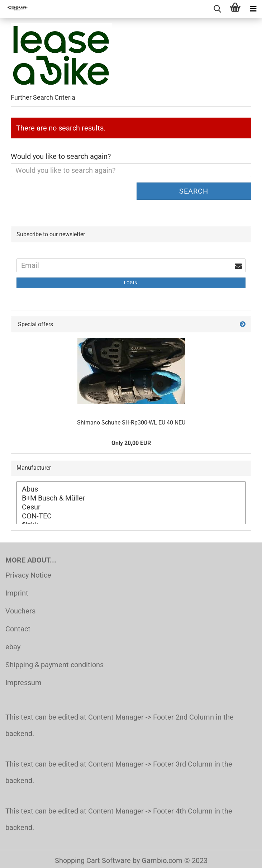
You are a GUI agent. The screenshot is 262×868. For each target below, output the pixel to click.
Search (194, 191)
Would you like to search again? (61, 156)
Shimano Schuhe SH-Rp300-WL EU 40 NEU (131, 423)
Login (131, 283)
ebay (13, 647)
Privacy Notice (28, 575)
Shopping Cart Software (93, 860)
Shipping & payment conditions (54, 665)
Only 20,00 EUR (131, 443)
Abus (131, 489)
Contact (18, 629)
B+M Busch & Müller (131, 498)
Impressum (23, 683)
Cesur (131, 507)
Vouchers (20, 611)
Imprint (17, 593)
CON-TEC (131, 516)
